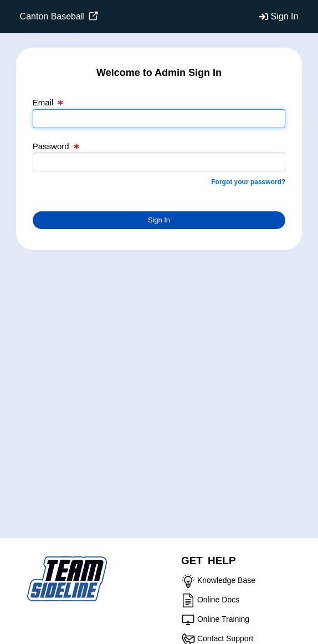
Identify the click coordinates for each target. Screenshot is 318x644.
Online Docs (218, 600)
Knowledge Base (226, 580)
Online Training (223, 619)
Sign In (285, 16)
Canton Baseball (59, 16)
